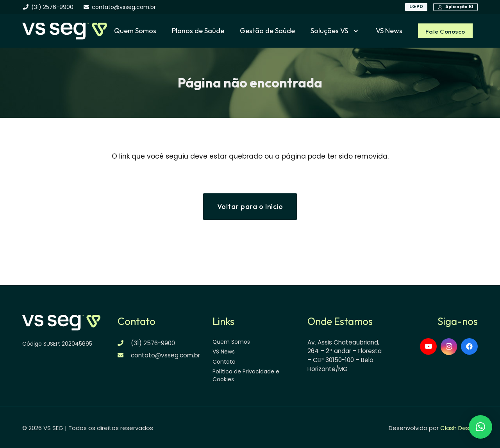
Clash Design (459, 428)
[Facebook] (469, 347)
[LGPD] (416, 7)
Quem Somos (231, 342)
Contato (224, 362)
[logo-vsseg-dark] (64, 31)
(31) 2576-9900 (153, 343)
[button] (354, 31)
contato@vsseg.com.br (165, 355)
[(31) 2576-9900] (124, 343)
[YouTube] (428, 347)
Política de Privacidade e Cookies (246, 375)
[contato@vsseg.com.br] (124, 355)
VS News (224, 352)
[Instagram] (449, 347)
